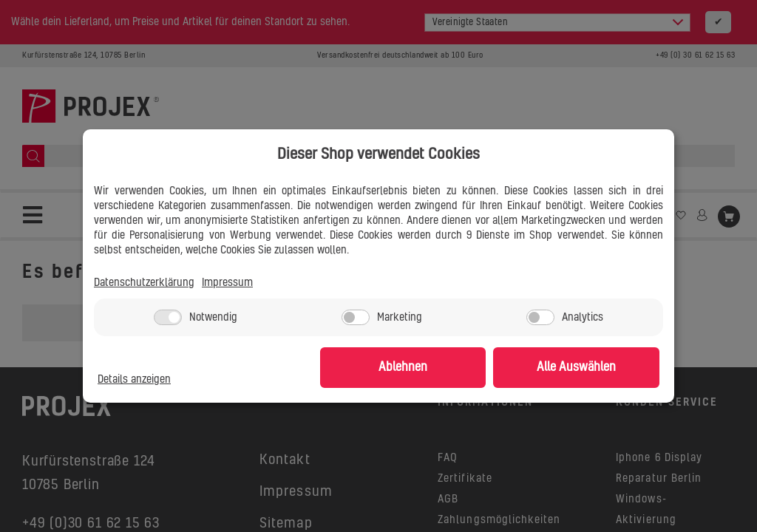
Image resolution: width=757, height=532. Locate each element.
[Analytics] (540, 317)
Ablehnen (430, 367)
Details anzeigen (134, 381)
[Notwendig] (168, 317)
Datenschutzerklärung (144, 284)
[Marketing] (356, 317)
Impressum (227, 284)
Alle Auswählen (586, 367)
